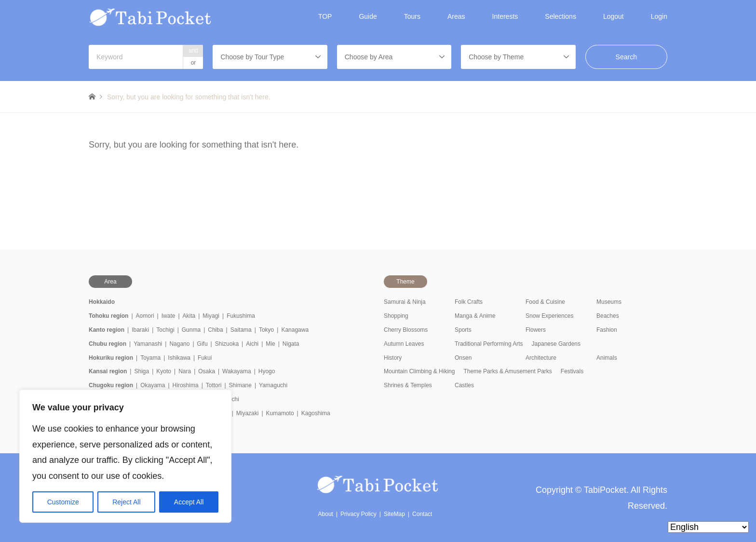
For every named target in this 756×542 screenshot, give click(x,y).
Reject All (126, 502)
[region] (125, 456)
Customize (63, 502)
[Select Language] (708, 527)
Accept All (189, 502)
